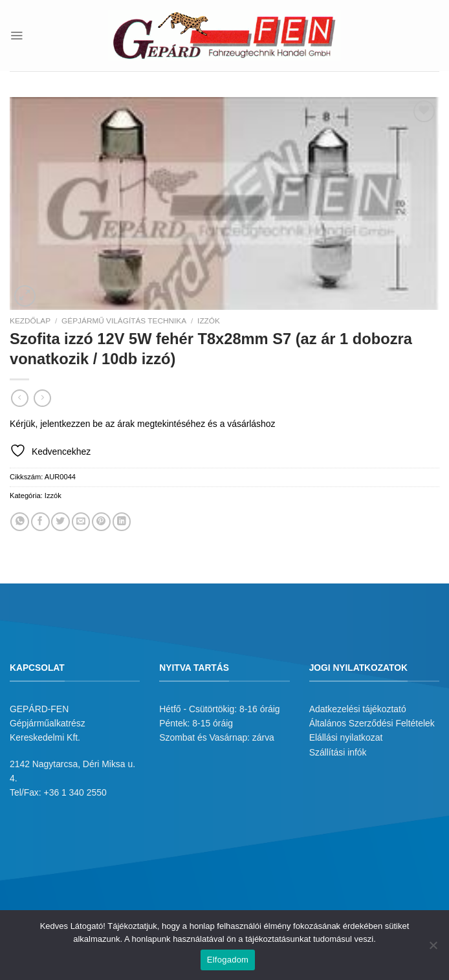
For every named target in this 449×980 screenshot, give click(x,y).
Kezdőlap (30, 321)
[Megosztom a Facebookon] (40, 522)
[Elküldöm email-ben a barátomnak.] (81, 522)
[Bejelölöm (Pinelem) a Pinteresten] (101, 522)
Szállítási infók (338, 752)
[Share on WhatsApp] (20, 522)
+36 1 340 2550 (75, 792)
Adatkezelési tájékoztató (358, 709)
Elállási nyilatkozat (346, 737)
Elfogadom (228, 960)
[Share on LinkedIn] (122, 522)
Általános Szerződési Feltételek (372, 723)
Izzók (209, 321)
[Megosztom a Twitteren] (60, 522)
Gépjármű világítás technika (124, 321)
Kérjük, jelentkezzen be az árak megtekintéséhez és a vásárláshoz (142, 424)
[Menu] (16, 35)
